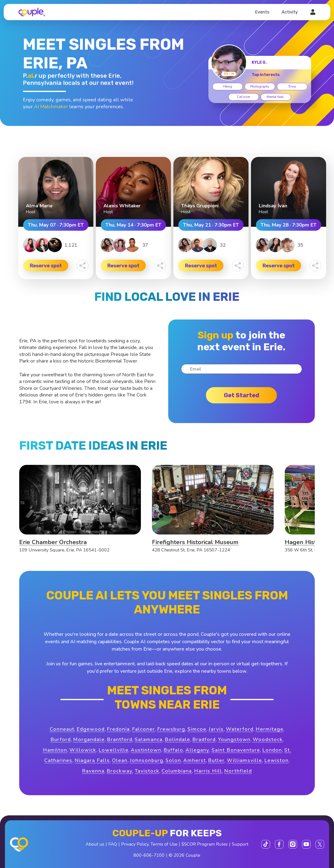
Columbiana (177, 771)
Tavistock (147, 771)
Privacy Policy (135, 844)
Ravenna (93, 771)
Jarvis (216, 729)
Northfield (238, 771)
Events (262, 12)
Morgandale (89, 739)
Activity (290, 12)
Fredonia (118, 729)
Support (240, 844)
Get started (242, 395)
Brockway (120, 771)
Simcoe (197, 729)
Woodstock (268, 739)
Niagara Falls (92, 760)
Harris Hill (208, 771)
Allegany (197, 750)
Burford (61, 739)
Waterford (240, 729)
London (272, 750)
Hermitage (270, 729)
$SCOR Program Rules (205, 844)
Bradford (204, 739)
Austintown (146, 750)
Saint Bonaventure (236, 750)
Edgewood (91, 729)
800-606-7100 (149, 855)
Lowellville (114, 750)
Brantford (120, 739)
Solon (173, 760)
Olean (120, 760)
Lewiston (276, 760)
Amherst (195, 760)
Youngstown (234, 739)
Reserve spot (46, 266)
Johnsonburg (147, 760)
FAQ (113, 844)
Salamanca (149, 739)
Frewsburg (171, 729)
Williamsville (244, 760)
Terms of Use (164, 844)
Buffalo (173, 750)
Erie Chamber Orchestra (53, 542)
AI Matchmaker (51, 107)
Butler (216, 760)
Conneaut (62, 729)
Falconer (143, 729)
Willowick (83, 750)
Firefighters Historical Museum (195, 542)
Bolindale (177, 739)
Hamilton (55, 750)
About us (95, 844)
